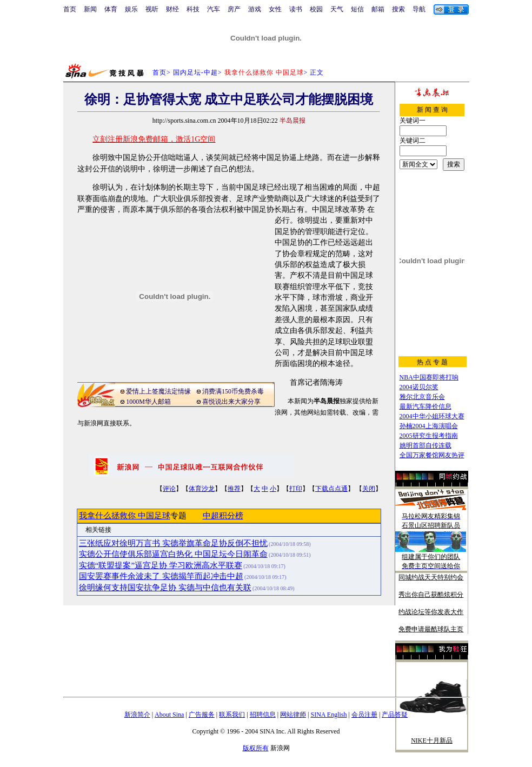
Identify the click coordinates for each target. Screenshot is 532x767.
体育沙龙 (202, 489)
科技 (193, 9)
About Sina (169, 715)
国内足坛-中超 (195, 72)
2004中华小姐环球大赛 (432, 416)
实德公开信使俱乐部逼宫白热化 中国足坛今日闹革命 (173, 554)
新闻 (90, 9)
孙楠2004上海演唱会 (429, 426)
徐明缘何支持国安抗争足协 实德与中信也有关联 (165, 588)
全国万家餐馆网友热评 (432, 455)
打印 (296, 489)
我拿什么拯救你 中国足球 (125, 516)
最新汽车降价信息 (425, 406)
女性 (275, 9)
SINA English (328, 715)
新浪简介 (137, 715)
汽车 (214, 9)
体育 (111, 9)
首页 (70, 9)
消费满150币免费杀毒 (233, 391)
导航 (419, 9)
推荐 (234, 489)
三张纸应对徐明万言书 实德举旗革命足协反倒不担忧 (173, 543)
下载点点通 (331, 489)
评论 (169, 489)
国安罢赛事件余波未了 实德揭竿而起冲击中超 (161, 576)
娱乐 (131, 9)
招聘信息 (263, 715)
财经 (172, 9)
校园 (316, 9)
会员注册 (364, 715)
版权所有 (256, 748)
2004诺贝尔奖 (419, 387)
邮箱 (378, 9)
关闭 (369, 489)
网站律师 (293, 715)
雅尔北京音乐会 (422, 397)
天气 (337, 9)
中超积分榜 (223, 516)
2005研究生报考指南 (429, 436)
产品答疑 (395, 715)
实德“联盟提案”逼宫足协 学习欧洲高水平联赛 (161, 565)
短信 (357, 9)
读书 (296, 9)
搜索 (398, 9)
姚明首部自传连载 (425, 445)
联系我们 (232, 715)
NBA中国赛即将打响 (429, 377)
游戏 (255, 9)
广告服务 (202, 715)
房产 (234, 9)
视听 (152, 9)
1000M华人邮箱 (148, 402)
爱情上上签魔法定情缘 (158, 391)
